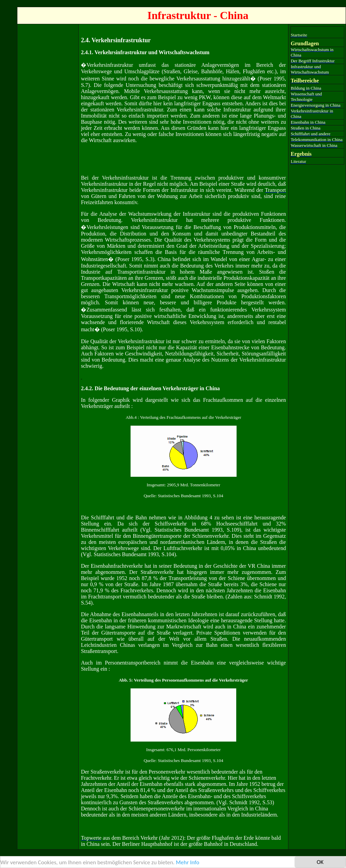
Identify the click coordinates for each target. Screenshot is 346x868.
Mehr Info (188, 862)
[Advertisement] (47, 128)
